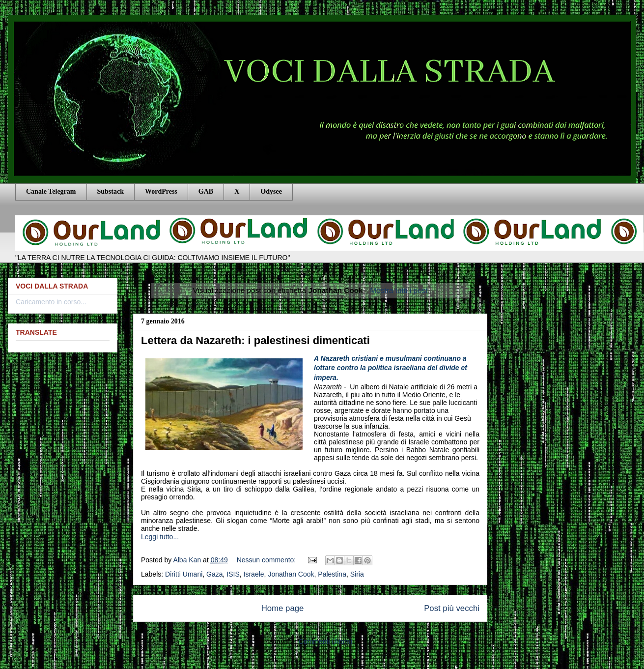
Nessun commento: (267, 560)
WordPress (161, 191)
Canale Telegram (51, 191)
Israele (254, 574)
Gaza (214, 574)
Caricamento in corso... (51, 302)
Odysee (271, 191)
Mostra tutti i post (399, 290)
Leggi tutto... (160, 537)
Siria (357, 574)
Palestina (332, 574)
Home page (283, 608)
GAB (206, 191)
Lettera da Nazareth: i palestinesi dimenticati (255, 340)
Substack (111, 191)
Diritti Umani (184, 574)
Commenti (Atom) (326, 641)
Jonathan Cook (291, 574)
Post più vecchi (452, 608)
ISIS (233, 574)
